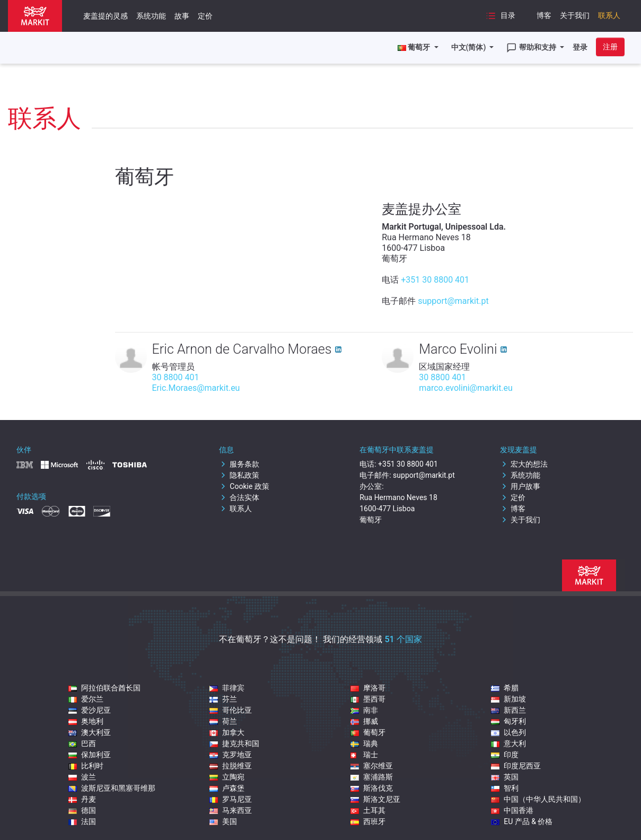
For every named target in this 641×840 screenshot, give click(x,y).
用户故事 (520, 486)
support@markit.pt (453, 301)
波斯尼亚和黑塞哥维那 (112, 788)
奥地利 (86, 721)
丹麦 (82, 799)
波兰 (82, 777)
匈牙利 (508, 721)
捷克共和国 (234, 743)
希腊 (505, 688)
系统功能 (151, 16)
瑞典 (364, 743)
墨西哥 (368, 699)
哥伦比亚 (231, 710)
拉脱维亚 (231, 766)
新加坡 (508, 699)
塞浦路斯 (372, 777)
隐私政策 (239, 475)
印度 (505, 755)
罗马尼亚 (231, 799)
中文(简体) (469, 47)
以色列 (508, 732)
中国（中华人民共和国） (538, 799)
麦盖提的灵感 (106, 16)
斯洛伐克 (372, 788)
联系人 (609, 15)
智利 (505, 788)
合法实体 (239, 497)
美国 (223, 821)
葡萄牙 (368, 732)
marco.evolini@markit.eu (466, 388)
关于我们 (575, 15)
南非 (364, 710)
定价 (205, 16)
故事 (182, 16)
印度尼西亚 (516, 766)
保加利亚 (90, 755)
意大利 (508, 743)
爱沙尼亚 (90, 710)
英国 (505, 777)
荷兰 (223, 721)
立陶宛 (227, 777)
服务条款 (239, 464)
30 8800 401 (176, 377)
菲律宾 (227, 688)
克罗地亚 (231, 755)
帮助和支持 (532, 48)
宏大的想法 (524, 464)
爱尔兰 (86, 699)
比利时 (86, 766)
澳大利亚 (90, 732)
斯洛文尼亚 (375, 799)
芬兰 (223, 699)
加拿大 (227, 732)
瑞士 (364, 755)
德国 (82, 810)
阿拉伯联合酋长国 (104, 688)
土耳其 (368, 810)
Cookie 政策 (244, 486)
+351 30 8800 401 (435, 280)
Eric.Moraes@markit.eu (196, 388)
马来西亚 (231, 810)
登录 (580, 47)
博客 (544, 15)
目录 (500, 16)
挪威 (364, 721)
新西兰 (508, 710)
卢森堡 (227, 788)
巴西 (82, 743)
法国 (82, 821)
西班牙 (368, 821)
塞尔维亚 (372, 766)
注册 (610, 47)
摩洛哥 (368, 688)
